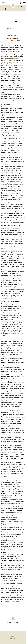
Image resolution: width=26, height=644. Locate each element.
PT (18, 28)
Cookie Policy (13, 638)
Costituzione (11, 58)
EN (8, 28)
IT (16, 28)
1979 (7, 9)
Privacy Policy (13, 640)
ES (11, 28)
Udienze (3, 9)
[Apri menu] (24, 3)
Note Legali (13, 636)
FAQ (13, 634)
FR (13, 28)
